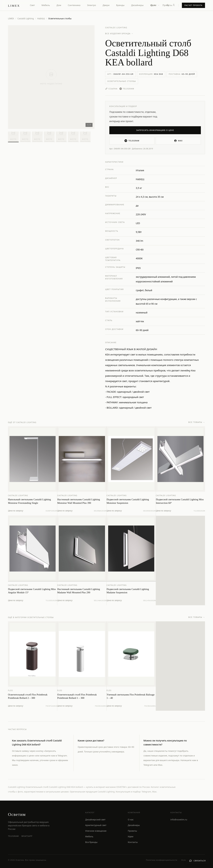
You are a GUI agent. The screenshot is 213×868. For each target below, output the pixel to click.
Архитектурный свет (96, 825)
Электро (91, 5)
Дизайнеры (137, 5)
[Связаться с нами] (197, 861)
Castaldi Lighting (26, 19)
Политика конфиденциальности (162, 860)
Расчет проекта (193, 5)
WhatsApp (27, 836)
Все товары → (197, 425)
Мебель (46, 5)
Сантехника (74, 5)
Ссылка (111, 89)
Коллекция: (151, 74)
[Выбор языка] (155, 5)
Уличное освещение (96, 831)
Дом (59, 5)
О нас (131, 820)
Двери (106, 5)
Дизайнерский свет (95, 820)
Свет (32, 5)
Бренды (120, 5)
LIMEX (11, 19)
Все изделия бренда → (119, 33)
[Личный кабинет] (174, 5)
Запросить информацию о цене (155, 130)
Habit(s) (41, 19)
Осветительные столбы (122, 81)
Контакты (133, 842)
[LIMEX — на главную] (14, 5)
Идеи (131, 836)
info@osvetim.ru (179, 820)
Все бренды (91, 842)
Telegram (127, 89)
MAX (178, 141)
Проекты (167, 5)
